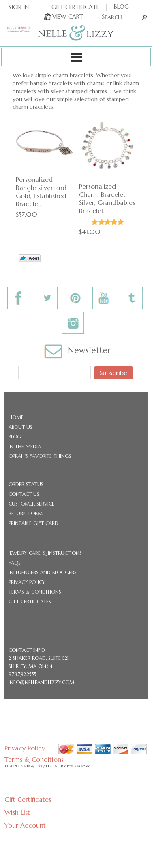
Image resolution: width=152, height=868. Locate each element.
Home (16, 417)
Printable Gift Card (33, 523)
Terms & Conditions (35, 592)
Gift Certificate (75, 7)
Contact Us (24, 494)
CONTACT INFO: (27, 650)
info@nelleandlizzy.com (41, 682)
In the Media (25, 446)
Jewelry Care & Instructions (45, 553)
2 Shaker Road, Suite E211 (39, 658)
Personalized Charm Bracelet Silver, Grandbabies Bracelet (107, 198)
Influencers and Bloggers (43, 572)
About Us (20, 427)
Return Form (26, 513)
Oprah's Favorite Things (40, 456)
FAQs (15, 563)
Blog (15, 437)
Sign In (19, 7)
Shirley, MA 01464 (31, 666)
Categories (76, 57)
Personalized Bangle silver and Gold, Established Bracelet (41, 192)
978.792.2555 (22, 674)
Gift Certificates (30, 601)
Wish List (17, 812)
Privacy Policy (27, 582)
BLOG (121, 7)
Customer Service (31, 504)
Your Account (25, 825)
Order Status (26, 484)
